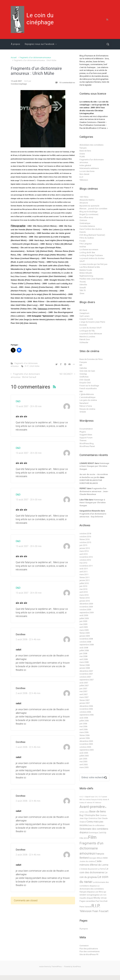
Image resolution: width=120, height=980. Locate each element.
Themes (83, 440)
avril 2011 (84, 572)
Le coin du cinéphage (40, 19)
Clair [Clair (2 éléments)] (99, 818)
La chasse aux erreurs (89, 249)
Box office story (86, 217)
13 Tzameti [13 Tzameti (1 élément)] (103, 797)
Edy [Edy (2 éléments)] (105, 833)
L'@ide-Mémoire (87, 394)
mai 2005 (83, 762)
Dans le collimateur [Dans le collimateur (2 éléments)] (96, 825)
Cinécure (83, 220)
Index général (85, 165)
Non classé (84, 174)
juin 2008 (83, 653)
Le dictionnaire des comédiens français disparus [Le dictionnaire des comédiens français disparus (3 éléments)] (92, 889)
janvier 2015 (85, 548)
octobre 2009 (85, 610)
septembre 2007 (87, 680)
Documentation (86, 429)
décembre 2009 (86, 604)
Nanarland (84, 403)
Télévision (84, 180)
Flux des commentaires (90, 951)
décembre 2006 (86, 706)
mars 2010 (84, 595)
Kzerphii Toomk (86, 319)
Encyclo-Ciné (85, 383)
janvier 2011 (85, 580)
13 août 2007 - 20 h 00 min (29, 406)
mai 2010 (83, 589)
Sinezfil (83, 288)
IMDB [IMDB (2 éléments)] (105, 858)
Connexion (84, 946)
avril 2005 (84, 765)
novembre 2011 (86, 566)
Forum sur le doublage (89, 386)
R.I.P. (27, 366)
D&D (18, 401)
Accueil (14, 57)
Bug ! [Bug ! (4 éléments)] (82, 815)
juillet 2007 (84, 686)
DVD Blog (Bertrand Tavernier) (92, 235)
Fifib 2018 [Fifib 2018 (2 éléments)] (84, 838)
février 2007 (85, 700)
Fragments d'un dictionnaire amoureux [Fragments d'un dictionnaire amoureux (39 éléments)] (91, 848)
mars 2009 (84, 630)
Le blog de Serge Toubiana (91, 255)
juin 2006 (83, 724)
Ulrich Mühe (34, 366)
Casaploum (84, 313)
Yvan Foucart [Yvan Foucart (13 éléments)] (100, 911)
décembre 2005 (86, 741)
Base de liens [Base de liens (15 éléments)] (98, 811)
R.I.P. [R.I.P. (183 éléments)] (96, 906)
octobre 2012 (85, 560)
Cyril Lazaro (85, 316)
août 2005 (84, 753)
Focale (82, 241)
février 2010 (85, 598)
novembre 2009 (86, 607)
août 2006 (84, 718)
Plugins (83, 432)
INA (81, 391)
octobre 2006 (85, 712)
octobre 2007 (85, 677)
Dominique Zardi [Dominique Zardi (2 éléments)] (96, 833)
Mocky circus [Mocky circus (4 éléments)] (100, 898)
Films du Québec (87, 238)
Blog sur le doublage (88, 212)
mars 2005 (84, 767)
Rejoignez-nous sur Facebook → (41, 44)
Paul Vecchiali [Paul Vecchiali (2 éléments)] (102, 901)
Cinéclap (83, 374)
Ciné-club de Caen (87, 371)
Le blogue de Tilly (87, 331)
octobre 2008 (85, 642)
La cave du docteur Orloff (90, 328)
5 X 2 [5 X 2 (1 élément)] (96, 797)
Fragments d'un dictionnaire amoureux (35, 57)
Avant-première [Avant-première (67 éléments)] (92, 807)
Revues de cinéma (87, 409)
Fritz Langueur (86, 244)
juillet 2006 (84, 721)
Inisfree (83, 247)
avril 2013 (84, 554)
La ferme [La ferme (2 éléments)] (101, 869)
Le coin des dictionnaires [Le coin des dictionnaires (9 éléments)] (94, 871)
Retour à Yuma (86, 406)
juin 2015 (83, 545)
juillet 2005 (84, 756)
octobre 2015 (85, 542)
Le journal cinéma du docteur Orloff (92, 260)
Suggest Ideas (86, 435)
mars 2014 (84, 551)
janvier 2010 (85, 601)
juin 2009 (83, 621)
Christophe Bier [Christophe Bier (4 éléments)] (92, 815)
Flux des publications (89, 949)
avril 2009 (84, 627)
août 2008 (84, 648)
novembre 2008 (86, 639)
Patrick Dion (85, 339)
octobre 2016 (85, 537)
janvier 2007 (85, 703)
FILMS (82, 157)
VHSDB (83, 412)
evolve (41, 967)
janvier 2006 (85, 738)
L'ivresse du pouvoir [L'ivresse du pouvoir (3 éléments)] (88, 869)
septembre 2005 (87, 750)
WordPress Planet (87, 446)
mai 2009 (83, 624)
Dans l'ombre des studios (91, 229)
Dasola (83, 232)
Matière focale (86, 270)
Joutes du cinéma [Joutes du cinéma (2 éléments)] (87, 861)
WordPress (77, 967)
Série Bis (83, 285)
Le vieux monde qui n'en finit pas (93, 264)
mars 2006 (84, 732)
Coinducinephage (19, 84)
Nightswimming (86, 276)
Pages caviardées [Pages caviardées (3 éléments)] (87, 901)
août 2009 (84, 615)
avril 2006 (84, 729)
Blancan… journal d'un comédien (93, 209)
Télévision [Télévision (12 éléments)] (86, 911)
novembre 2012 (86, 557)
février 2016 (85, 539)
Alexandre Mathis (87, 200)
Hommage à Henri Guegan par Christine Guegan (94, 466)
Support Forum (86, 438)
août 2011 (84, 569)
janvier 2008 (85, 668)
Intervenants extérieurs (89, 168)
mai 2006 (83, 726)
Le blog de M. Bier (87, 252)
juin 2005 (83, 759)
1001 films (84, 197)
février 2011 (85, 577)
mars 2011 (84, 574)
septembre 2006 (87, 715)
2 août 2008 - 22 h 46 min (28, 640)
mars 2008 (84, 662)
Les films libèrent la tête (90, 267)
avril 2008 (84, 659)
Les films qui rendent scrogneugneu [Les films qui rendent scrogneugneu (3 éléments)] (93, 893)
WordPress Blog (87, 443)
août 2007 (84, 683)
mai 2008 (83, 656)
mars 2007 (84, 697)
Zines (82, 293)
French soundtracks (88, 388)
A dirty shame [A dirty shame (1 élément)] (102, 800)
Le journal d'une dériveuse (91, 334)
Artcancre (84, 203)
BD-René (83, 310)
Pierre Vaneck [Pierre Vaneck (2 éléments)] (85, 907)
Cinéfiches (84, 377)
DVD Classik (85, 380)
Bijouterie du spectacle (89, 206)
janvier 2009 (85, 636)
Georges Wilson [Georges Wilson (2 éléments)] (96, 858)
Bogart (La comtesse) (89, 214)
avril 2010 (84, 592)
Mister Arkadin (86, 273)
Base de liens (85, 151)
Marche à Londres (87, 337)
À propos (15, 44)
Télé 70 (82, 290)
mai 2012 (83, 563)
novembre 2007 (86, 674)
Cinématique (85, 223)
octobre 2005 (85, 747)
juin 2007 (83, 689)
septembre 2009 (87, 613)
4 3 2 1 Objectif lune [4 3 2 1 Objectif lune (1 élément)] (87, 797)
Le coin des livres (87, 171)
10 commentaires (67, 83)
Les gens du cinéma (88, 400)
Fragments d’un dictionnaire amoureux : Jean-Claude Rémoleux (94, 491)
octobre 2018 (85, 534)
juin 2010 (83, 586)
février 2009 (85, 633)
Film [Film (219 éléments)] (92, 837)
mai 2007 (83, 691)
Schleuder (84, 342)
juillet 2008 (84, 650)
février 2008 (85, 665)
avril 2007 (84, 694)
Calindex (83, 368)
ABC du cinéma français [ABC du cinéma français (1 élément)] (88, 800)
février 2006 (85, 735)
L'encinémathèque (87, 397)
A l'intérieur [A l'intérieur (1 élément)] (97, 803)
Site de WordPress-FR (89, 954)
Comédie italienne (87, 226)
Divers (82, 154)
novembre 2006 (86, 709)
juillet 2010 (84, 583)
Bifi (81, 365)
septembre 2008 (87, 645)
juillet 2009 (84, 618)
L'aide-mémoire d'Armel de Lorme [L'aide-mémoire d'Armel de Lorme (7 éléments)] (94, 863)
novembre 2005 (86, 744)
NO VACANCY (66, 374)
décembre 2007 (86, 671)
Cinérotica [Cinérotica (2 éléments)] (93, 818)
